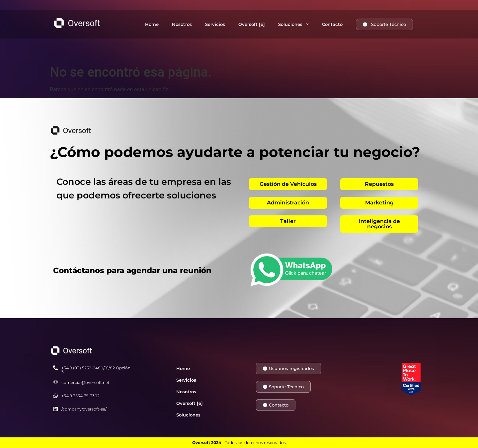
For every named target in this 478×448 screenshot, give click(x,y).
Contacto (332, 24)
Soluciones (293, 24)
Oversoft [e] (252, 24)
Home (152, 24)
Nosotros (182, 24)
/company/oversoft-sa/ (84, 409)
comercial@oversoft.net (85, 382)
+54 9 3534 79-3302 (80, 396)
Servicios (215, 24)
